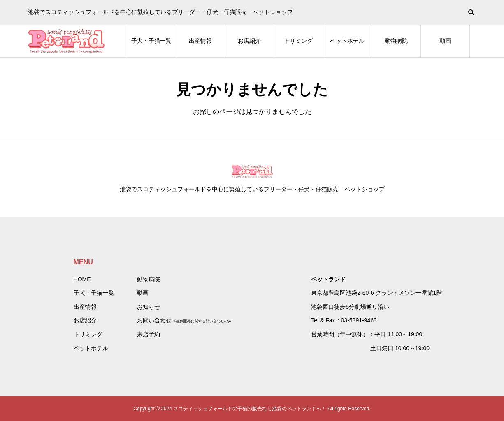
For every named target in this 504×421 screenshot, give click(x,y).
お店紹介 (249, 41)
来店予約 (149, 334)
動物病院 (396, 41)
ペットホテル (347, 41)
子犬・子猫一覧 (151, 41)
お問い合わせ (154, 320)
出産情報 (200, 41)
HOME (82, 279)
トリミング (298, 41)
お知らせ (149, 307)
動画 (445, 41)
